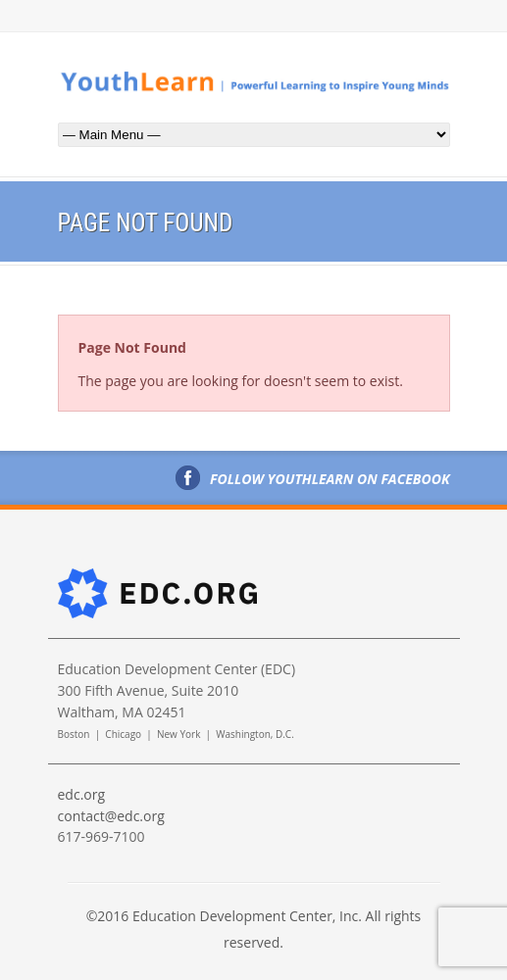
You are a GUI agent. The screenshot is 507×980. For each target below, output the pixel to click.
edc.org (82, 794)
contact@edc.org (111, 816)
